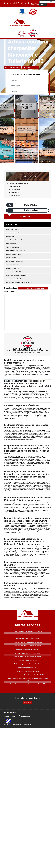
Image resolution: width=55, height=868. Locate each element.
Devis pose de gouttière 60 (13, 272)
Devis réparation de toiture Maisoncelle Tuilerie (27, 657)
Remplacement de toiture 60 (14, 279)
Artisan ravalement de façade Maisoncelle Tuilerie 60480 (27, 675)
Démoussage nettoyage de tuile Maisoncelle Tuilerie (28, 642)
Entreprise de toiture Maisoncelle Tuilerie (27, 671)
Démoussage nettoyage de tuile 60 (15, 261)
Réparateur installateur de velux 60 (15, 251)
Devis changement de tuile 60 (14, 265)
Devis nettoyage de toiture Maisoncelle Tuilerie (27, 664)
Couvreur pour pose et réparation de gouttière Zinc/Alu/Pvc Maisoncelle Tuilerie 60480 (27, 679)
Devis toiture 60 (10, 236)
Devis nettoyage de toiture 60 (14, 240)
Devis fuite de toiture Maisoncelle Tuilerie (28, 649)
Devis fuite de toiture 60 (12, 268)
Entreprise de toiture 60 (12, 247)
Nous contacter (31, 68)
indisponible (10, 3)
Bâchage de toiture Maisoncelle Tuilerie (27, 638)
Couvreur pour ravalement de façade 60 (17, 275)
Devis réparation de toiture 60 (14, 233)
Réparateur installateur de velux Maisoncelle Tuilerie (28, 631)
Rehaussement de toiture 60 (14, 254)
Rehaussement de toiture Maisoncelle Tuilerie (27, 635)
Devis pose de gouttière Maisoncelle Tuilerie (28, 653)
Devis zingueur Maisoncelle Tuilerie (27, 668)
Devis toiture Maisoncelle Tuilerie (28, 660)
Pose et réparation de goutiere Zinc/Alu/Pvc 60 (19, 283)
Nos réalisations (13, 68)
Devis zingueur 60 (11, 244)
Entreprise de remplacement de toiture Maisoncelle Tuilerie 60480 (27, 684)
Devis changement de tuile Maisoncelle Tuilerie (28, 646)
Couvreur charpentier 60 (12, 229)
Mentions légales (28, 725)
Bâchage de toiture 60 (12, 258)
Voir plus (27, 703)
